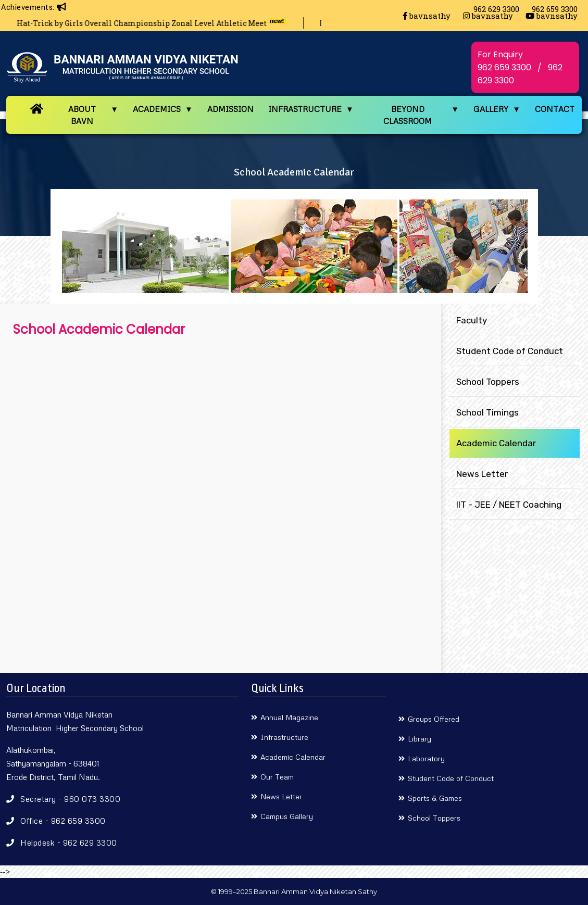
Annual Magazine (289, 717)
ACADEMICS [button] (157, 109)
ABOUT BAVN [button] (82, 115)
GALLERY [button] (491, 109)
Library (420, 739)
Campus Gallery (287, 816)
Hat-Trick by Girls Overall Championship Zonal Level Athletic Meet (158, 23)
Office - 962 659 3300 (63, 821)
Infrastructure (284, 737)
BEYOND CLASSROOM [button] (408, 115)
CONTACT (555, 109)
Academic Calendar (496, 443)
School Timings (487, 412)
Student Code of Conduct (510, 351)
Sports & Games (435, 798)
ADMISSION (230, 109)
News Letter (482, 474)
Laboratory (426, 758)
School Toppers (488, 382)
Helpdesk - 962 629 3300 (69, 843)
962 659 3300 (504, 67)
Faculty (472, 320)
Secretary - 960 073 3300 (70, 799)
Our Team (277, 777)
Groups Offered (434, 719)
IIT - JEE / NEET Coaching (509, 505)
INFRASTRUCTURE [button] (305, 109)
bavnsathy (427, 16)
